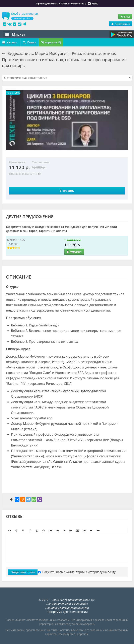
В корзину (67, 191)
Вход (125, 16)
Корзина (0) (51, 42)
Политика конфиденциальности (67, 608)
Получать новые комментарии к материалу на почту (77, 572)
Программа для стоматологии (67, 612)
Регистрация (120, 24)
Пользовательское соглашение (67, 604)
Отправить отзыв (23, 572)
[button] (9, 531)
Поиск (29, 42)
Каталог (10, 42)
